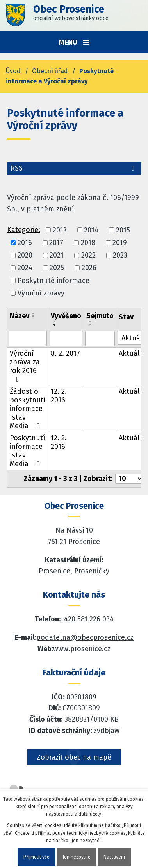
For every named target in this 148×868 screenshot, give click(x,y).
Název (20, 316)
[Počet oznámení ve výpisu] (129, 479)
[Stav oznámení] (133, 338)
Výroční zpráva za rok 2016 (25, 366)
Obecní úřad (50, 71)
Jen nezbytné (77, 857)
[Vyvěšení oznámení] (66, 339)
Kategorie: (24, 230)
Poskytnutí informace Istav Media (28, 451)
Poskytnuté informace (53, 281)
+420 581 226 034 (87, 619)
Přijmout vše (37, 857)
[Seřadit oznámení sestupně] (34, 316)
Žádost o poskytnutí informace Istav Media (28, 409)
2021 (57, 255)
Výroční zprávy (41, 293)
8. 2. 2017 (65, 353)
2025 (57, 268)
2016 (25, 243)
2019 (120, 243)
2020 (25, 255)
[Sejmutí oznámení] (100, 339)
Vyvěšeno (66, 316)
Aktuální (133, 353)
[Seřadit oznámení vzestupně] (34, 313)
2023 (120, 255)
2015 (123, 230)
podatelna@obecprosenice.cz (85, 637)
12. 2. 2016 (59, 396)
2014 (91, 230)
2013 (60, 230)
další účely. (90, 814)
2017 (56, 243)
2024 (25, 268)
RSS (74, 168)
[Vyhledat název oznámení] (28, 339)
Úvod (13, 71)
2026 (89, 268)
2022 (88, 255)
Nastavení (114, 857)
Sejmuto (100, 316)
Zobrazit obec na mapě (74, 757)
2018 (88, 243)
